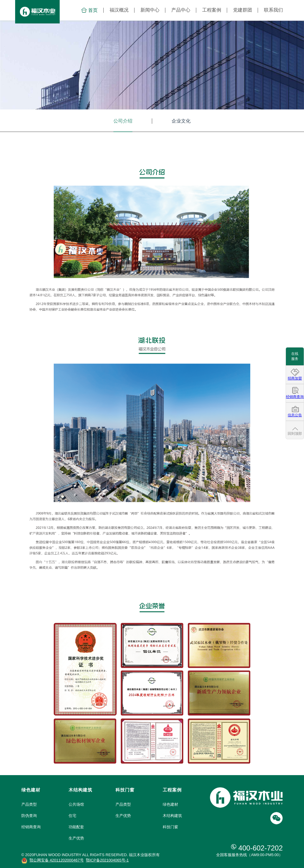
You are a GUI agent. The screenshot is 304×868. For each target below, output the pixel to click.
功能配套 (76, 827)
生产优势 (76, 838)
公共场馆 (76, 804)
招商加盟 (295, 378)
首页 (89, 10)
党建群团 (243, 10)
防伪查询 (29, 816)
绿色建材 (170, 804)
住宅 (72, 816)
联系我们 (273, 10)
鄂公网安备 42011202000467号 (57, 860)
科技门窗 (170, 827)
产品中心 (181, 10)
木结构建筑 (172, 816)
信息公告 (295, 415)
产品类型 (29, 804)
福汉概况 (119, 10)
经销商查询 (31, 827)
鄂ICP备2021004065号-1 (107, 860)
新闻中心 (150, 10)
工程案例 (212, 10)
